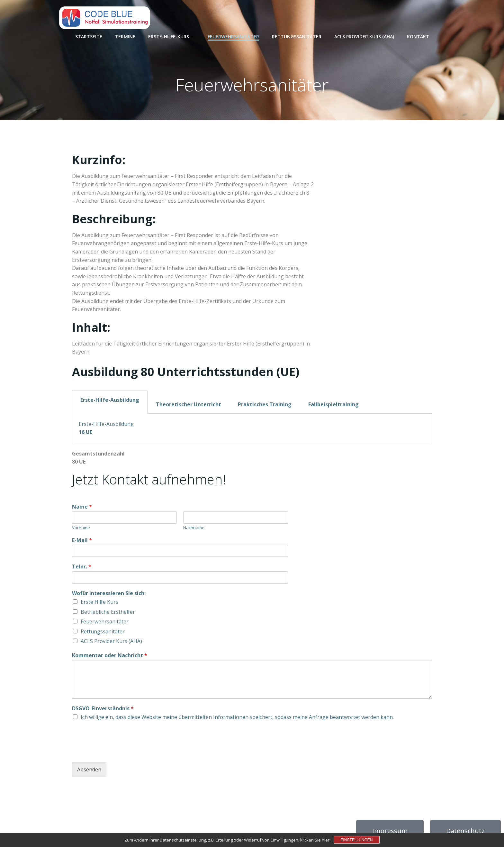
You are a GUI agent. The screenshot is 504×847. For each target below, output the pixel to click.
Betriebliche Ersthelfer (108, 613)
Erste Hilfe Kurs (99, 603)
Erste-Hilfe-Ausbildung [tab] (110, 401)
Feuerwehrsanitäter (233, 36)
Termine (125, 36)
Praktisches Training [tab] (265, 406)
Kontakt (418, 36)
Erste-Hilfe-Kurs (171, 36)
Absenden (89, 771)
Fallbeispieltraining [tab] (333, 406)
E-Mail (82, 542)
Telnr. (82, 568)
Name (82, 508)
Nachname (194, 529)
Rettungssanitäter (297, 36)
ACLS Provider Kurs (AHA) (364, 36)
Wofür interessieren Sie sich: (109, 595)
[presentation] (121, 753)
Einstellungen (356, 840)
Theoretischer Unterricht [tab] (189, 406)
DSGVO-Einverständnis (103, 710)
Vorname (81, 529)
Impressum (390, 832)
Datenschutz (465, 832)
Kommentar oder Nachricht (110, 657)
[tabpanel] (252, 430)
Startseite (89, 36)
